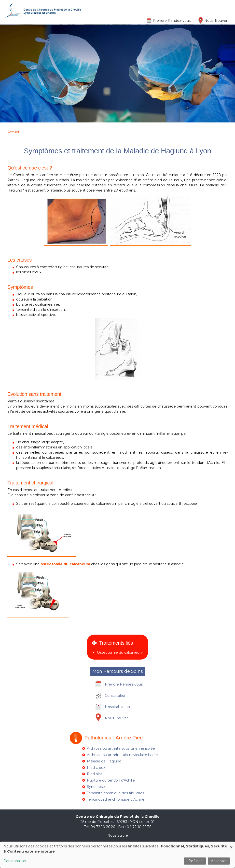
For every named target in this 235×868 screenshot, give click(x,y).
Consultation (116, 696)
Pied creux (96, 768)
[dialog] (117, 855)
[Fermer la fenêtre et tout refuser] (231, 844)
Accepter (219, 861)
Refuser (195, 861)
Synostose (96, 787)
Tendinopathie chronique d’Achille (116, 799)
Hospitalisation (117, 707)
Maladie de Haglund (104, 761)
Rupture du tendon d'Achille (111, 780)
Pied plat (95, 774)
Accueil (14, 132)
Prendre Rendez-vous (172, 21)
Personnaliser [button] (15, 861)
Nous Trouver (216, 21)
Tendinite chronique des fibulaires (116, 793)
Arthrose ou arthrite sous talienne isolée (121, 748)
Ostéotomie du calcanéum (120, 652)
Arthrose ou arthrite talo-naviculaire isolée (122, 755)
